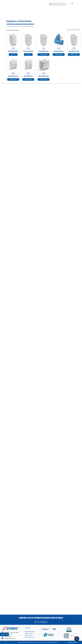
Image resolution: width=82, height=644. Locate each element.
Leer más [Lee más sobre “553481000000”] (28, 54)
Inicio (25, 2)
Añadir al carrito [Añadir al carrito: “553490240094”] (74, 54)
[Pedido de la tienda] (73, 30)
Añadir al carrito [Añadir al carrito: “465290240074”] (59, 54)
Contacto (32, 6)
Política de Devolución (30, 637)
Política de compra (29, 633)
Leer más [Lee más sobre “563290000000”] (13, 54)
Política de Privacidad (30, 632)
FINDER (13, 48)
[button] (39, 2)
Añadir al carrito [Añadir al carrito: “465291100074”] (28, 79)
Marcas (39, 2)
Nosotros (31, 2)
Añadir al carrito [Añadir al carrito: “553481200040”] (43, 54)
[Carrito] (71, 4)
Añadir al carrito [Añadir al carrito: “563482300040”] (43, 79)
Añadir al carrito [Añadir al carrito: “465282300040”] (13, 79)
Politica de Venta (29, 635)
